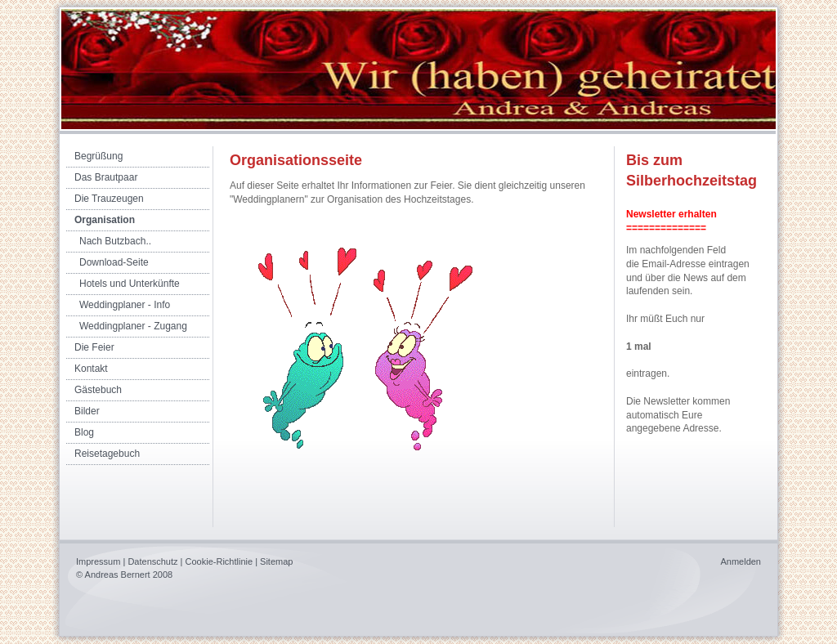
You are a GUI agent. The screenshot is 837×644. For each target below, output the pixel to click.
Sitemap (276, 561)
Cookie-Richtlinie (219, 561)
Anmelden (741, 561)
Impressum (98, 561)
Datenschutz (152, 561)
